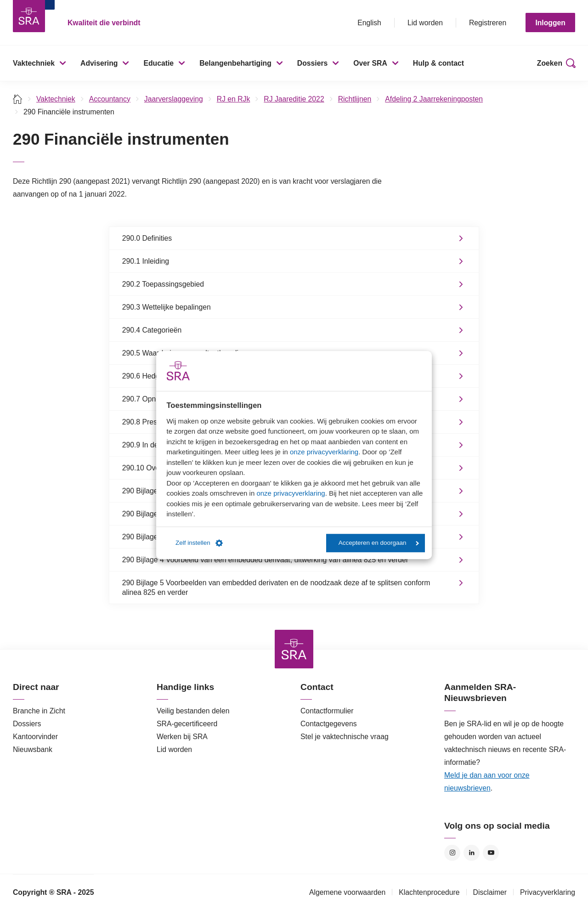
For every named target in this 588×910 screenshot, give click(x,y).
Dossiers (313, 63)
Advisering (99, 63)
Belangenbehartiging (235, 63)
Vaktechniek (34, 63)
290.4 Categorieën (152, 330)
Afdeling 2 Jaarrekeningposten (434, 99)
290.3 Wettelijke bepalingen (167, 307)
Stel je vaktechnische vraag (345, 737)
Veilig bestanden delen (193, 711)
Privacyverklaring (548, 892)
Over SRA (370, 63)
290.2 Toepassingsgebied (163, 284)
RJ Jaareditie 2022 (294, 99)
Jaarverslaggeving (174, 99)
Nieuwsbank (33, 749)
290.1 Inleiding (146, 261)
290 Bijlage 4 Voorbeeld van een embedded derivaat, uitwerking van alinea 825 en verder (265, 560)
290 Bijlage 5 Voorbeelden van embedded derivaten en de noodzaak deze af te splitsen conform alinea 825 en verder (276, 588)
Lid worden (425, 23)
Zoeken (550, 63)
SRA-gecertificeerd (187, 724)
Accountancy (110, 99)
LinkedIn (472, 853)
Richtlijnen (355, 99)
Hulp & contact (438, 63)
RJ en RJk (234, 99)
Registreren (488, 23)
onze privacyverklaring (324, 452)
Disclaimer (490, 892)
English (369, 23)
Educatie (158, 63)
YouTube (491, 853)
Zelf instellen (199, 543)
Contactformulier (327, 711)
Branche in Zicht (39, 711)
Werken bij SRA (182, 737)
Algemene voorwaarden (347, 892)
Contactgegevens (329, 724)
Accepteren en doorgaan (379, 543)
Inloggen (550, 23)
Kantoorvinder (35, 737)
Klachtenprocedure (429, 892)
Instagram (452, 853)
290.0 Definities (147, 238)
